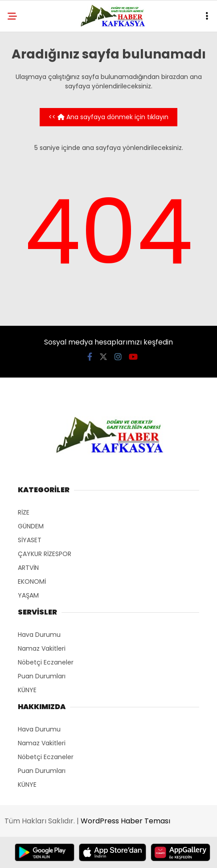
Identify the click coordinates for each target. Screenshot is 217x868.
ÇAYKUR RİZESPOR (45, 554)
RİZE (24, 512)
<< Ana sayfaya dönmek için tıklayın (108, 117)
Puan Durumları (42, 676)
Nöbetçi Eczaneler (46, 662)
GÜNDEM (31, 526)
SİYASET (30, 540)
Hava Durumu (39, 635)
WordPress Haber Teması (125, 821)
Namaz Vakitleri (42, 648)
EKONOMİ (32, 581)
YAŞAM (28, 595)
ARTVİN (28, 568)
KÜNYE (27, 690)
